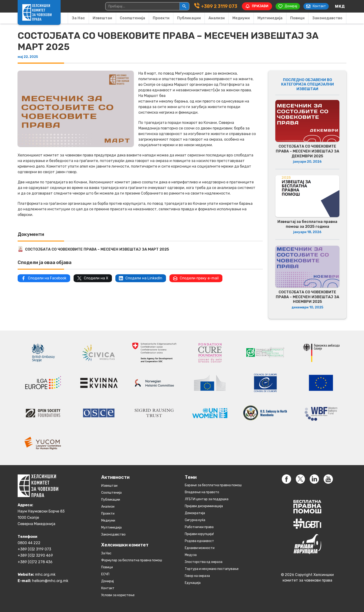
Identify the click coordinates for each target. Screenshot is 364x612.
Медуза (191, 555)
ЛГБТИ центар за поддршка (207, 499)
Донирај (107, 581)
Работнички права (199, 527)
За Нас (78, 18)
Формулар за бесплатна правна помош (132, 560)
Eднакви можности (200, 548)
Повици (297, 18)
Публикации (189, 18)
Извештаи (102, 18)
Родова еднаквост (199, 541)
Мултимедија (270, 18)
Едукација (193, 583)
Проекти (161, 18)
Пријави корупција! (199, 534)
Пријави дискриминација (204, 506)
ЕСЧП (105, 574)
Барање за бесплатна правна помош (213, 485)
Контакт (108, 588)
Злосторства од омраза (204, 562)
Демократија (195, 513)
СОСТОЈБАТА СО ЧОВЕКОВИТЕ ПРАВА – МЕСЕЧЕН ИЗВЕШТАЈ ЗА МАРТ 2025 (97, 249)
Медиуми (241, 18)
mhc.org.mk (45, 574)
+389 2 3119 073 (219, 6)
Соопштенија (132, 18)
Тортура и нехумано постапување (212, 569)
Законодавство (327, 18)
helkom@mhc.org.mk (50, 581)
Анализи (217, 18)
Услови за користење (118, 595)
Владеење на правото (202, 492)
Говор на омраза (197, 576)
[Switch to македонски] (340, 6)
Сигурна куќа (195, 520)
